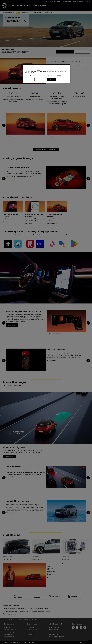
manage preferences (40, 79)
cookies (38, 70)
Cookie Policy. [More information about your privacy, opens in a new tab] (59, 75)
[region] (47, 74)
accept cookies (52, 79)
